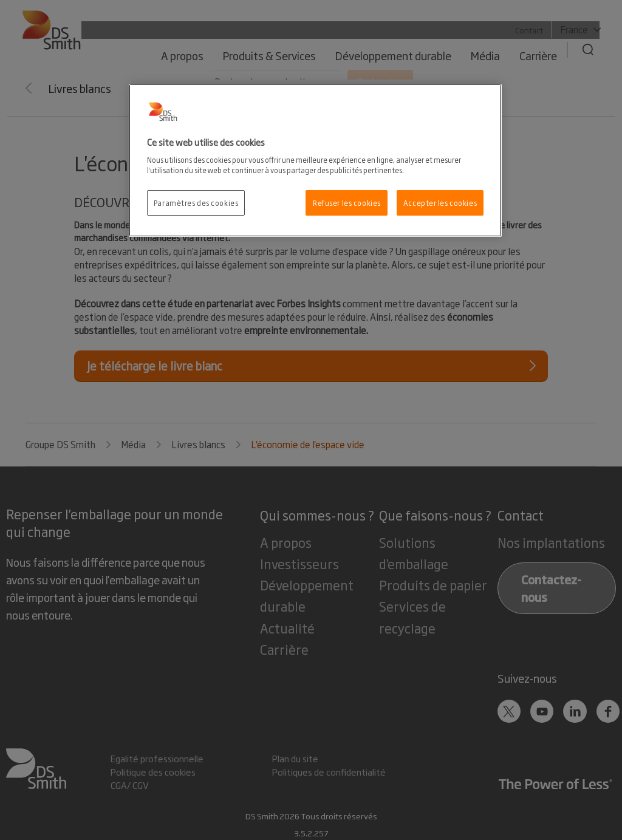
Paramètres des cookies (196, 203)
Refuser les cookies (347, 203)
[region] (315, 160)
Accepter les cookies (440, 203)
